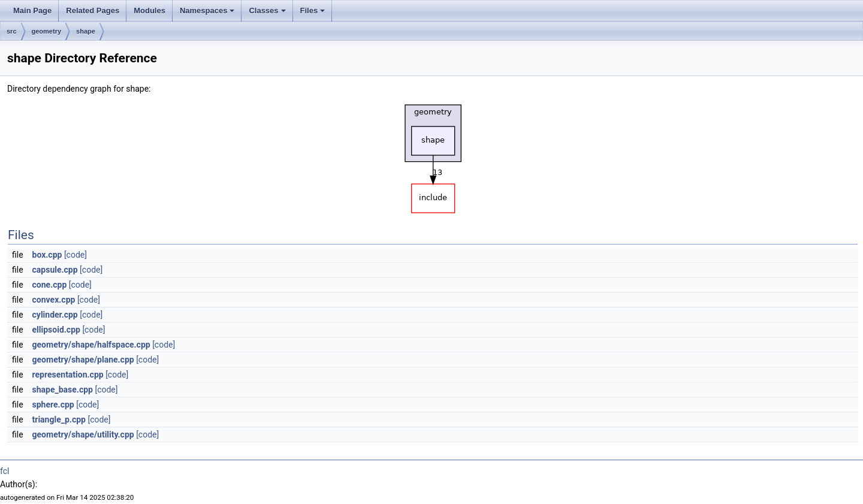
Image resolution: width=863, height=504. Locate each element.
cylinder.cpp (55, 315)
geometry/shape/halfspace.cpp (91, 345)
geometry (47, 31)
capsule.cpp (55, 270)
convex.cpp (54, 300)
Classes (267, 10)
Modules (150, 10)
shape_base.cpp (63, 390)
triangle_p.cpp (59, 420)
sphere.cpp (53, 405)
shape (86, 31)
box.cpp (47, 255)
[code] (76, 255)
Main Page (32, 10)
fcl (4, 471)
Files (313, 10)
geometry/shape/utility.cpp (83, 434)
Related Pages (93, 10)
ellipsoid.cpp (56, 330)
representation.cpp (68, 375)
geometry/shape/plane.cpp (83, 360)
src (12, 31)
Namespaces (207, 10)
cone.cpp (50, 285)
